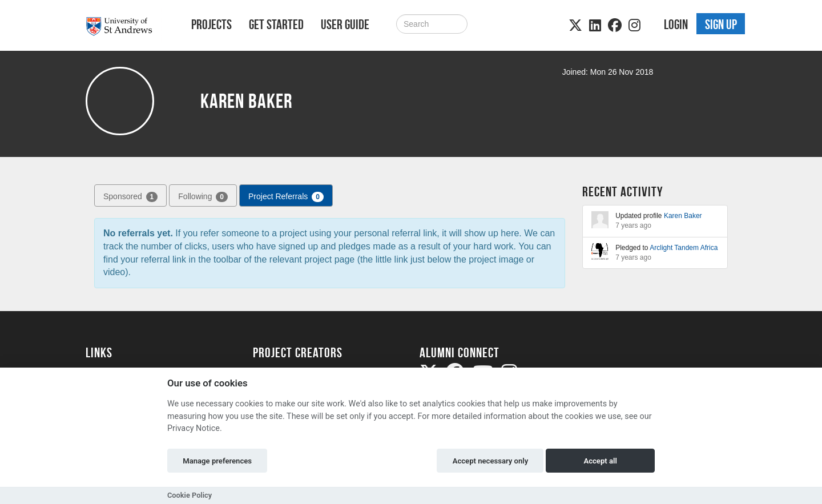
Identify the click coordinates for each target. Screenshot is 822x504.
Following (203, 197)
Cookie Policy (190, 495)
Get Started (276, 25)
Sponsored (130, 197)
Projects (211, 25)
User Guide (345, 25)
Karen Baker (683, 216)
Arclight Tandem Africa (684, 248)
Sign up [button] (721, 25)
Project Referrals (286, 197)
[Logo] (124, 27)
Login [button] (676, 25)
